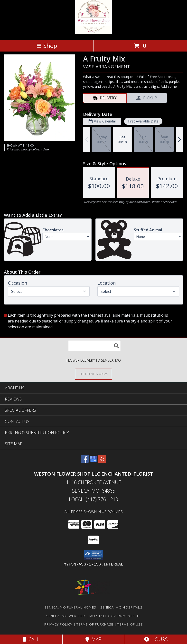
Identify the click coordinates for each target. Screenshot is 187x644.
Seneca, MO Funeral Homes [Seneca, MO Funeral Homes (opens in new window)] (70, 607)
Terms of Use (130, 624)
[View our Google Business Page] (93, 461)
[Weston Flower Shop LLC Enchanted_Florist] (93, 33)
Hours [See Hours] (156, 639)
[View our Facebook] (85, 461)
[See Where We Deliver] (93, 374)
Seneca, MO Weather (66, 616)
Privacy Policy (58, 624)
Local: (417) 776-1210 (93, 499)
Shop (47, 46)
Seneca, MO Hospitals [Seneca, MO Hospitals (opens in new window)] (121, 607)
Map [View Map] (93, 639)
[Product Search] (94, 346)
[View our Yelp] (102, 461)
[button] (94, 555)
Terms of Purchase (95, 624)
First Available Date (143, 121)
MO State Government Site (115, 616)
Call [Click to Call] (31, 639)
